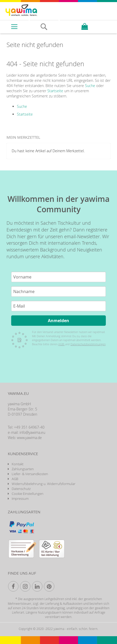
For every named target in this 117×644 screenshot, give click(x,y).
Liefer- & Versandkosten (30, 474)
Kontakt (18, 464)
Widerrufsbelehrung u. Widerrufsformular (44, 484)
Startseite (55, 91)
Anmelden (58, 321)
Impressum (20, 499)
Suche (90, 86)
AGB (61, 344)
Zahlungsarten (23, 469)
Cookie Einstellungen (28, 494)
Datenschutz (21, 489)
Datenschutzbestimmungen (88, 344)
